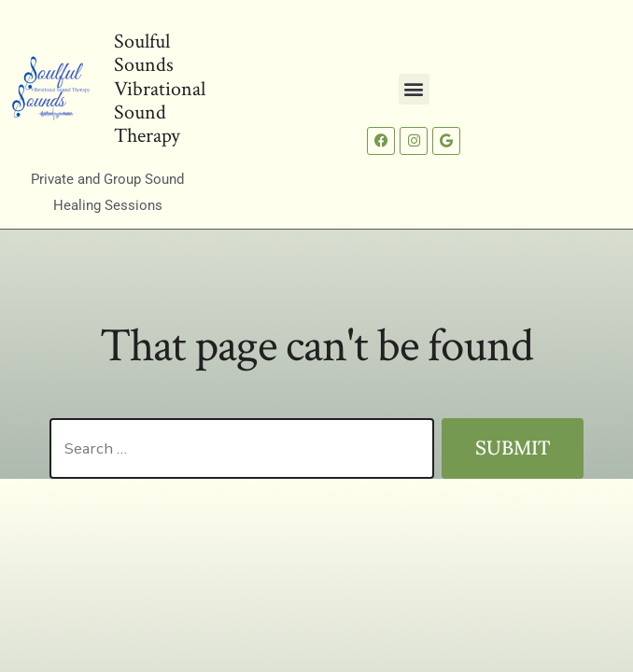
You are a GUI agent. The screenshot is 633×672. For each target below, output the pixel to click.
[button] (414, 89)
